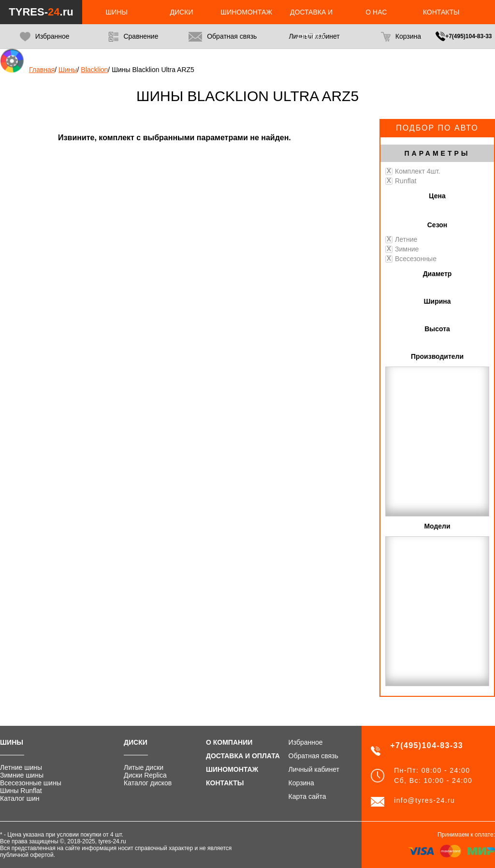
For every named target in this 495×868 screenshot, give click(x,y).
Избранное (45, 37)
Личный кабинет (314, 769)
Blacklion (94, 70)
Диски (182, 12)
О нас (376, 12)
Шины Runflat (21, 791)
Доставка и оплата (243, 756)
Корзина (401, 37)
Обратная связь (223, 37)
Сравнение (133, 37)
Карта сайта (307, 796)
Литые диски (144, 767)
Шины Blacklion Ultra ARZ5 (153, 70)
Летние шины (21, 767)
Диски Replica (145, 775)
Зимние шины (22, 775)
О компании (229, 742)
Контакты (441, 12)
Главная (42, 70)
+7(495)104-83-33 (468, 36)
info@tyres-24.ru (424, 800)
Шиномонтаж (246, 12)
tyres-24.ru (112, 841)
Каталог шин (20, 798)
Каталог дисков (148, 783)
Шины (117, 12)
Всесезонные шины (31, 783)
